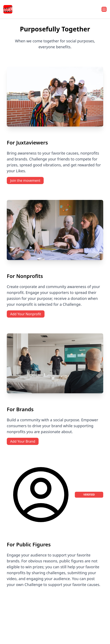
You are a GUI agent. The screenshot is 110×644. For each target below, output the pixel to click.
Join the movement (25, 181)
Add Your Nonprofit (26, 314)
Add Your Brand (23, 441)
